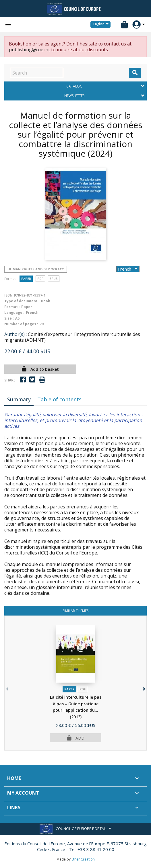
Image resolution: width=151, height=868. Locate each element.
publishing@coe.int (29, 50)
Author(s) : (16, 334)
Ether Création (83, 859)
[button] (143, 688)
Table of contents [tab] (59, 399)
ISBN (8, 295)
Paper (26, 279)
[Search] (37, 73)
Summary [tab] (19, 399)
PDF (40, 279)
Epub (54, 279)
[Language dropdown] (102, 24)
